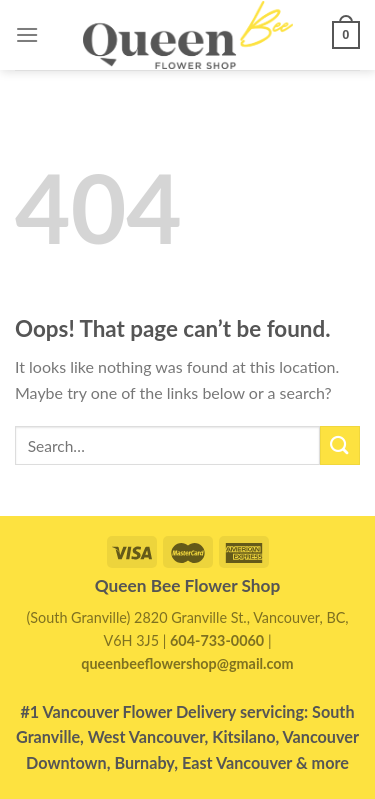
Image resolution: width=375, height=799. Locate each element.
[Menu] (27, 34)
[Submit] (340, 445)
